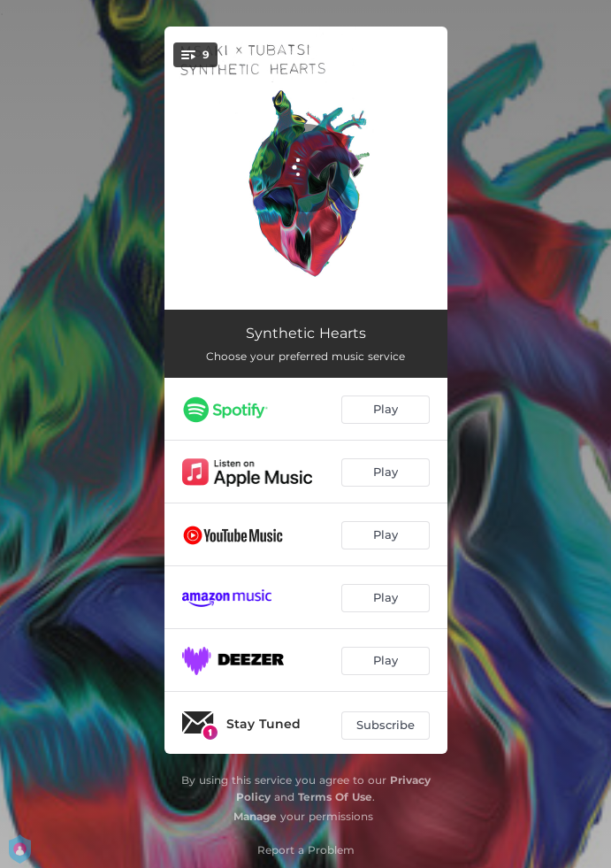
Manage (255, 816)
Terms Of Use (335, 797)
